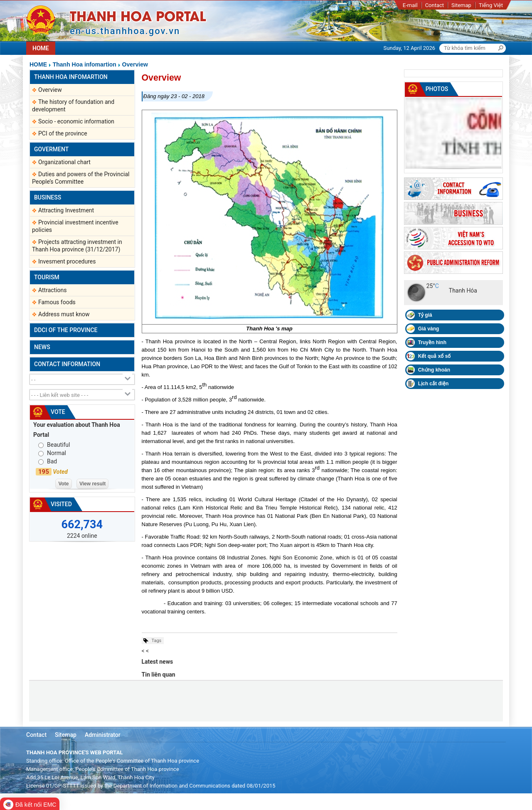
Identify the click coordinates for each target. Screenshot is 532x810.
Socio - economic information (76, 121)
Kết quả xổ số (435, 356)
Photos (437, 89)
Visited (61, 504)
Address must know (64, 314)
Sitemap (461, 5)
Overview (135, 64)
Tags (157, 641)
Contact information (67, 364)
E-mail (410, 5)
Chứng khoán (434, 370)
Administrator (103, 735)
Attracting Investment (66, 210)
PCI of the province (63, 133)
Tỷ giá (425, 315)
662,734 (82, 524)
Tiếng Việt (491, 5)
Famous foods (57, 302)
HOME (41, 48)
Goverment (51, 149)
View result (92, 484)
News (42, 347)
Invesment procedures (67, 261)
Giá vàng (429, 329)
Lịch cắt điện (433, 384)
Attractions (53, 290)
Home (38, 64)
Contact (435, 5)
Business (48, 197)
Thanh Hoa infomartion (85, 64)
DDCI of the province (66, 330)
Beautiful (58, 445)
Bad (52, 461)
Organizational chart (64, 162)
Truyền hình (432, 342)
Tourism (47, 277)
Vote (58, 412)
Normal (57, 453)
